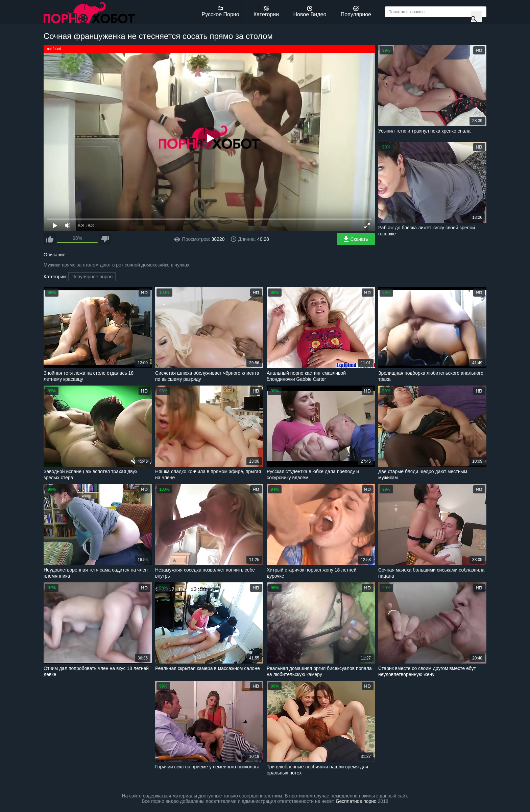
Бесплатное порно (356, 801)
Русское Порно (221, 11)
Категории (266, 11)
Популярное (356, 11)
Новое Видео (310, 11)
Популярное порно (92, 277)
